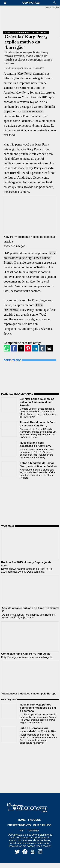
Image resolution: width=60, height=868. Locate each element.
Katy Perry (42, 32)
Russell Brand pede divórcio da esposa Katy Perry (38, 424)
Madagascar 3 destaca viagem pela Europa (29, 694)
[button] (7, 3)
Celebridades (23, 32)
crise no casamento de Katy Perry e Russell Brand (30, 258)
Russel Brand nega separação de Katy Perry (36, 444)
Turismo (33, 831)
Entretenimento (19, 825)
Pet (22, 831)
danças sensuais (33, 111)
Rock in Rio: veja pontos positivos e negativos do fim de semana (38, 708)
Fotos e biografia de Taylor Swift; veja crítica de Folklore (38, 465)
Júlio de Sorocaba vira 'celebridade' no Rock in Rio (38, 730)
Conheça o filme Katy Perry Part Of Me (26, 654)
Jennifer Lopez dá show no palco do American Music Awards (37, 402)
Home (7, 32)
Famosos (34, 820)
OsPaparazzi (31, 3)
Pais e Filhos (42, 825)
